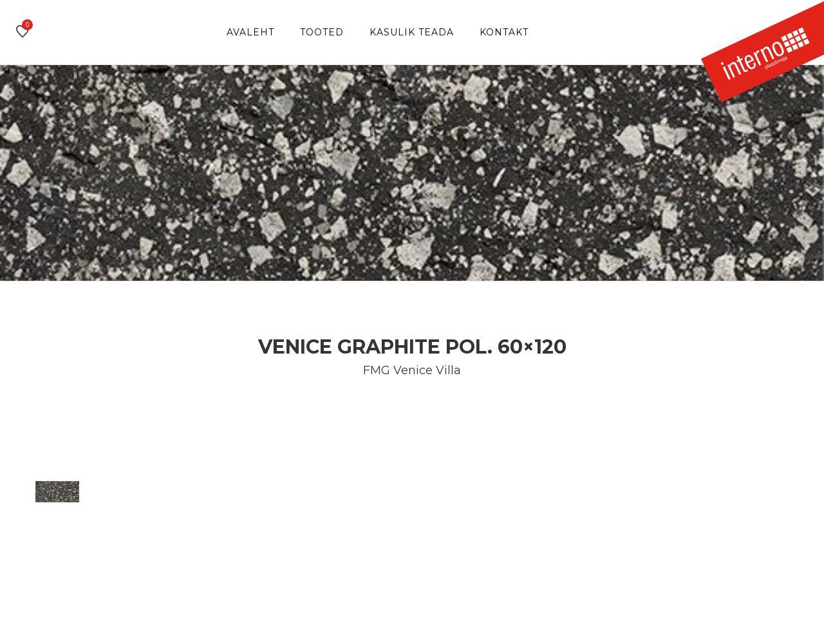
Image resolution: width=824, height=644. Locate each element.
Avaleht (250, 32)
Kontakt (504, 32)
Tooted (322, 32)
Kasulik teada (412, 32)
